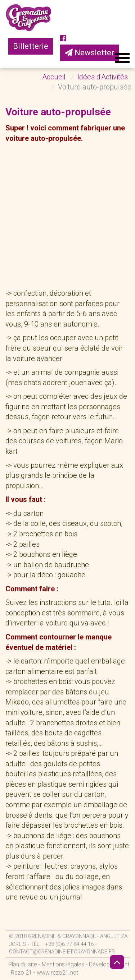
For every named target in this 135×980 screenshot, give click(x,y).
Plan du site (23, 964)
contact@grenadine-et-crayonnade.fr (62, 952)
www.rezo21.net (57, 973)
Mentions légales (63, 964)
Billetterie (31, 46)
